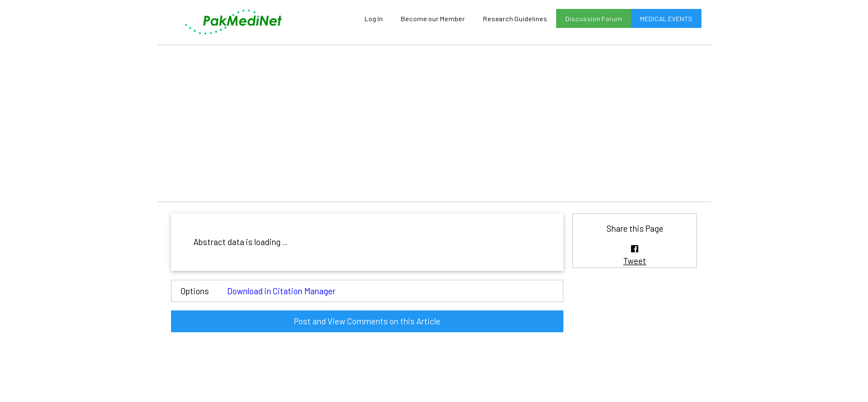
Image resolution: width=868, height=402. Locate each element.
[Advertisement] (434, 123)
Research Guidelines (515, 18)
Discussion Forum (594, 18)
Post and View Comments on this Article (367, 321)
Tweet (635, 261)
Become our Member (433, 18)
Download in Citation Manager (281, 291)
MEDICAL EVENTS (666, 18)
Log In (374, 18)
